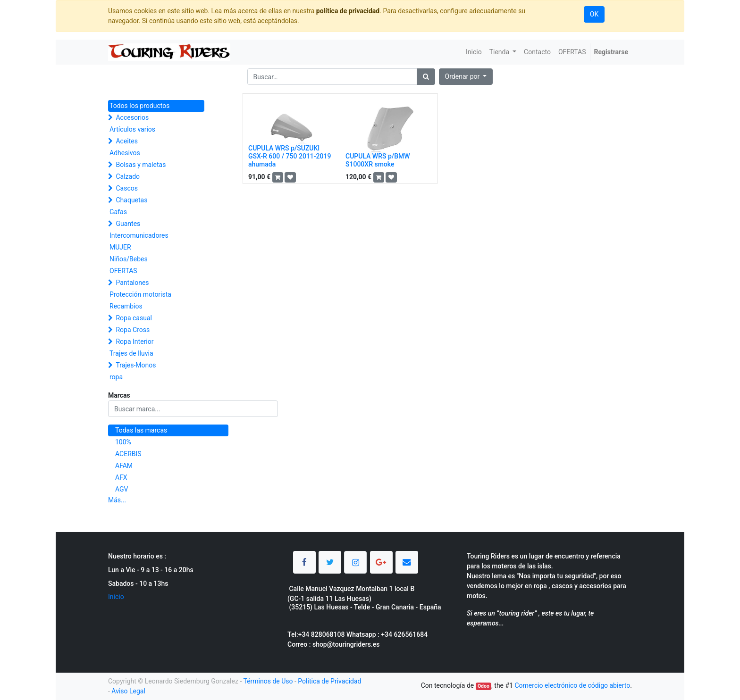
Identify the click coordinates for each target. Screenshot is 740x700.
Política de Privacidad (329, 681)
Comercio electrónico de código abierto (572, 685)
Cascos (127, 188)
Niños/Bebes (129, 259)
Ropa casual (134, 318)
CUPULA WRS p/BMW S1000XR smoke (378, 160)
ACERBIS (128, 454)
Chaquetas (131, 200)
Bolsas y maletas (141, 165)
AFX (121, 477)
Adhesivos (125, 153)
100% (123, 442)
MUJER (120, 247)
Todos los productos (139, 106)
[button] (466, 77)
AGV (122, 489)
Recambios (126, 306)
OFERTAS (123, 271)
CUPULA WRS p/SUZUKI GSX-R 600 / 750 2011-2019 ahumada (290, 156)
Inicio (116, 597)
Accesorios (132, 117)
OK (594, 14)
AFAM (124, 466)
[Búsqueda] (426, 77)
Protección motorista (140, 294)
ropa (116, 377)
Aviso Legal (128, 691)
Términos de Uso (268, 681)
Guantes (128, 224)
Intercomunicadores (139, 235)
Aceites (127, 141)
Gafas (118, 212)
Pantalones (132, 283)
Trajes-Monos (136, 365)
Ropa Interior (135, 342)
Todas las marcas (141, 430)
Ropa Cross (133, 330)
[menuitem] (474, 52)
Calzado (128, 176)
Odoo (484, 686)
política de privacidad (348, 11)
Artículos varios (132, 129)
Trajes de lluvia (131, 353)
